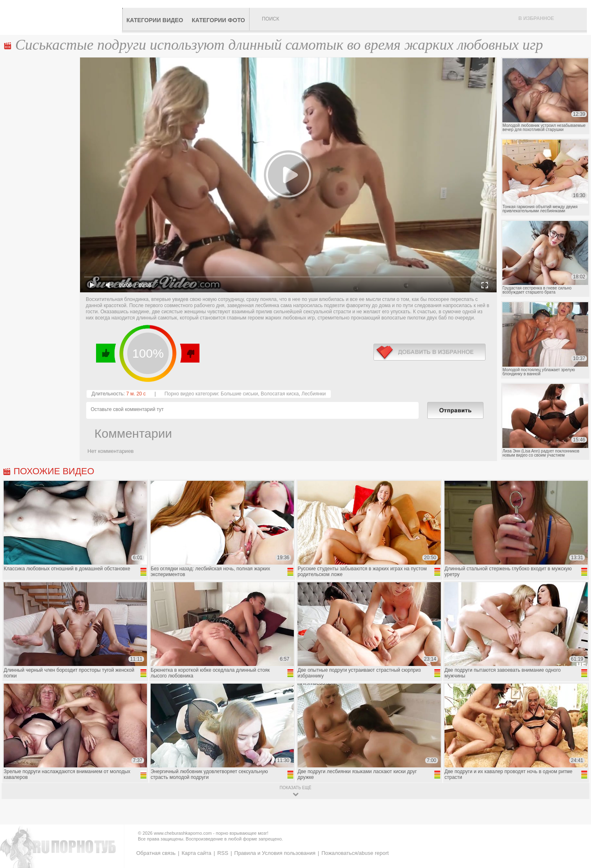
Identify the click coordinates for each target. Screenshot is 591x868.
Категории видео (155, 20)
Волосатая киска (280, 394)
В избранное (536, 18)
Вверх (575, 814)
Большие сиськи (239, 394)
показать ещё (295, 788)
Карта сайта (196, 853)
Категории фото (218, 20)
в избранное (430, 352)
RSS (223, 853)
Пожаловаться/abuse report (355, 853)
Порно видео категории (191, 394)
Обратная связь (156, 853)
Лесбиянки (314, 394)
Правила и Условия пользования (275, 853)
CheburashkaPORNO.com (63, 17)
